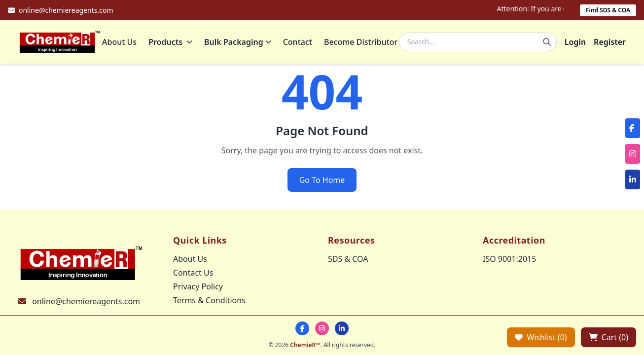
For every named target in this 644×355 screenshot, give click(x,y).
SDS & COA (348, 259)
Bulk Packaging (238, 42)
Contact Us (193, 273)
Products (170, 42)
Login (575, 42)
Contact (298, 42)
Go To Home (322, 180)
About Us (119, 42)
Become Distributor (361, 42)
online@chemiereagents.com (86, 301)
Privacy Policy (198, 286)
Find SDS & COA (608, 10)
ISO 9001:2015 (509, 259)
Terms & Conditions (209, 300)
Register (610, 42)
